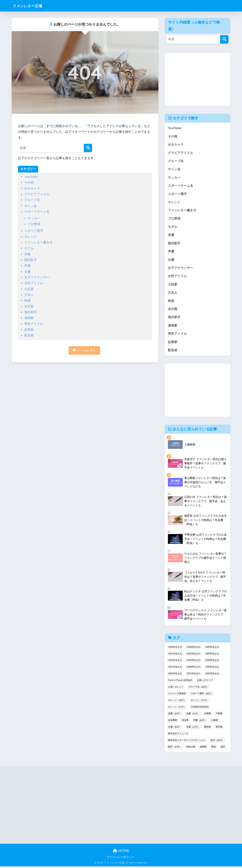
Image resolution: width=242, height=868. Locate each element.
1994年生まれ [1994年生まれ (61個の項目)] (175, 662)
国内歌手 (31, 260)
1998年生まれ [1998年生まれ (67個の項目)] (194, 669)
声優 (27, 266)
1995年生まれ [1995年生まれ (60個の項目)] (194, 662)
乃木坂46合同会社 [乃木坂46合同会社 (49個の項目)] (200, 709)
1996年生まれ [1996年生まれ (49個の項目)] (212, 662)
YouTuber (31, 177)
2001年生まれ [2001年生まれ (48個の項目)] (194, 675)
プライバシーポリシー (120, 859)
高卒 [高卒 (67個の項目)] (223, 749)
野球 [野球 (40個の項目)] (213, 749)
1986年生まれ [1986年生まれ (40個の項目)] (175, 648)
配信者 (29, 335)
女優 (27, 272)
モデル (29, 248)
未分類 (29, 306)
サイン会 (31, 206)
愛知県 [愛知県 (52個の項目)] (208, 729)
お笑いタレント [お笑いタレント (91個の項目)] (176, 689)
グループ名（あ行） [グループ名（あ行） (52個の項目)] (198, 689)
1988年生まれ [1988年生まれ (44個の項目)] (194, 648)
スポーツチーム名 (37, 212)
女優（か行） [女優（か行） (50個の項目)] (193, 729)
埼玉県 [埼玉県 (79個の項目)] (185, 722)
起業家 (29, 330)
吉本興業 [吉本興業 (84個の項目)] (173, 722)
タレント (31, 237)
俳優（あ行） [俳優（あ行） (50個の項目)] (175, 715)
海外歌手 (31, 312)
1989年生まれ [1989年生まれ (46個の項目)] (212, 648)
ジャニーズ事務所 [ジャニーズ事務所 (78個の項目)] (177, 695)
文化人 (29, 295)
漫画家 (29, 318)
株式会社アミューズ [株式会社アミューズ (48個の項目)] (178, 735)
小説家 (29, 289)
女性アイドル (34, 283)
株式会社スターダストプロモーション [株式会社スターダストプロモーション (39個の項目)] (187, 742)
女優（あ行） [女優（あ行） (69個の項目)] (175, 729)
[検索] (88, 148)
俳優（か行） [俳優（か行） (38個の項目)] (193, 715)
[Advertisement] (198, 79)
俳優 (27, 254)
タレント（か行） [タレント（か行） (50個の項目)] (200, 702)
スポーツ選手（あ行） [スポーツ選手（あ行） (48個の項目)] (202, 695)
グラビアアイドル (37, 194)
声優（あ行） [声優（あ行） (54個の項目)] (200, 722)
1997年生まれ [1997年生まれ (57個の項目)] (175, 669)
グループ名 (32, 200)
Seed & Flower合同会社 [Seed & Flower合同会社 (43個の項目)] (180, 682)
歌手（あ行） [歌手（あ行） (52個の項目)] (217, 742)
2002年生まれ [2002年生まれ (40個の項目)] (212, 675)
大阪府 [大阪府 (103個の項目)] (215, 722)
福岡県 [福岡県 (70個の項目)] (203, 749)
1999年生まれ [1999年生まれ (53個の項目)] (212, 669)
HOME (121, 852)
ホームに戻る (84, 350)
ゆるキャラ (32, 188)
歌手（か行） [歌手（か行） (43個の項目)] (175, 749)
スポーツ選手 (34, 231)
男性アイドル (34, 324)
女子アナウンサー (37, 277)
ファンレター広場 (31, 6)
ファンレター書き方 (38, 243)
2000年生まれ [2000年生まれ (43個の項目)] (175, 675)
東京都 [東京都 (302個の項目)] (219, 729)
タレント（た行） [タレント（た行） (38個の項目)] (177, 709)
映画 (27, 301)
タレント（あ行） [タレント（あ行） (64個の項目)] (177, 702)
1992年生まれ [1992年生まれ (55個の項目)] (194, 655)
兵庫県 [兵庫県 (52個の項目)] (208, 715)
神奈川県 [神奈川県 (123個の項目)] (191, 749)
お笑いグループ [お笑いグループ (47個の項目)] (205, 682)
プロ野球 (34, 224)
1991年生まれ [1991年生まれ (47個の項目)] (175, 655)
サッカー (34, 218)
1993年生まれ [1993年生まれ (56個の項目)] (212, 655)
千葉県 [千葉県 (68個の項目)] (219, 715)
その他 (29, 183)
